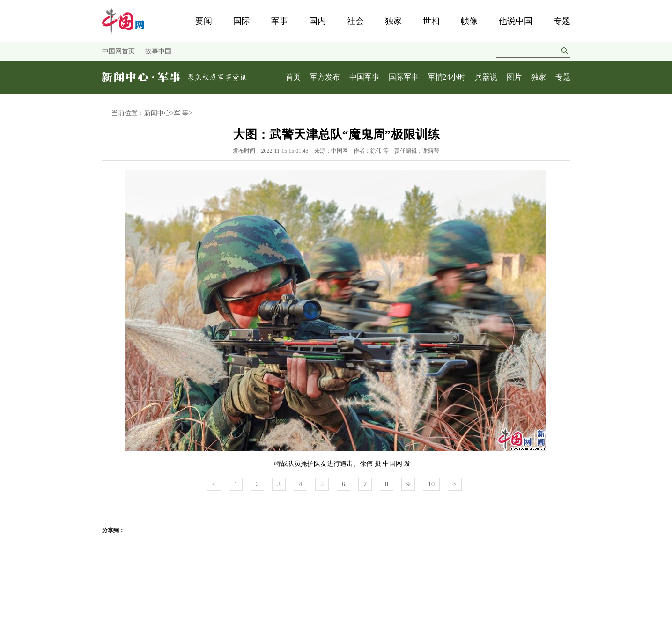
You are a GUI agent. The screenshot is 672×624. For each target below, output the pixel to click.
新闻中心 (157, 113)
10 (431, 484)
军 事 (181, 113)
